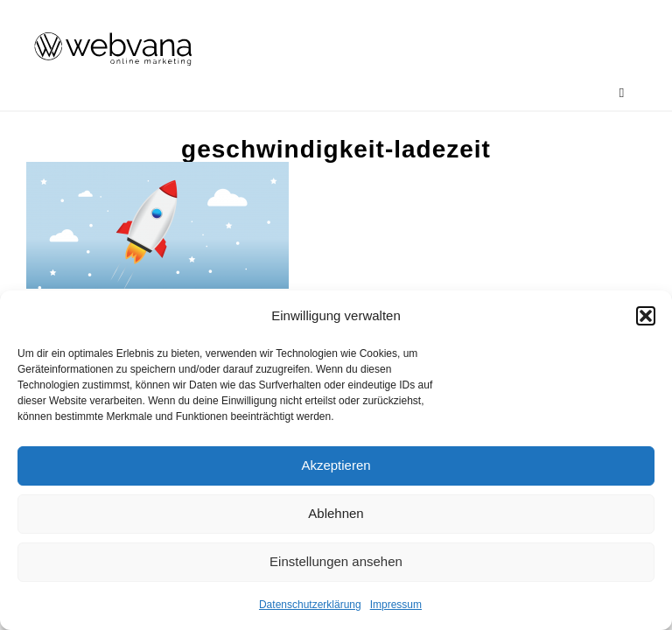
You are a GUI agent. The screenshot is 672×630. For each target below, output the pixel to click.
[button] (646, 316)
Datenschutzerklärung (310, 605)
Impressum (396, 605)
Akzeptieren (336, 465)
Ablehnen (336, 513)
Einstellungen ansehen (336, 561)
